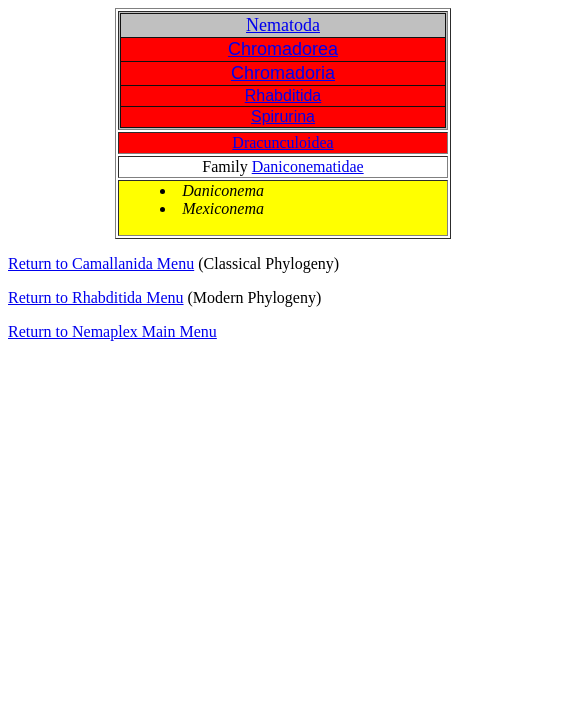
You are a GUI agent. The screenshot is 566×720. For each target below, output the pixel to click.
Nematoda (283, 25)
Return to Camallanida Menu (101, 263)
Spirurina (283, 116)
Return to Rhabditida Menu (96, 297)
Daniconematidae (308, 166)
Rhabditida (283, 95)
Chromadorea (283, 49)
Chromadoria (283, 73)
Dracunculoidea (282, 142)
